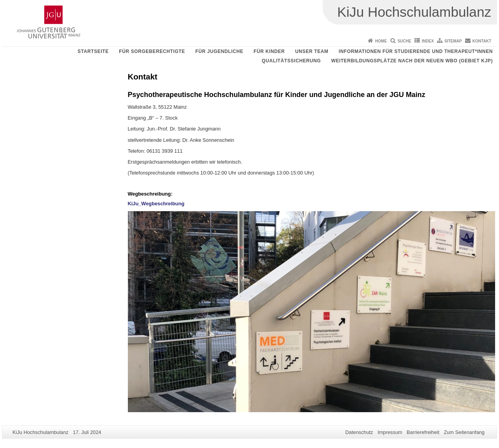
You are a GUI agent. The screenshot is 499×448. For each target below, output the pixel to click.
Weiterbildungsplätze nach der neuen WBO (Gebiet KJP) (412, 61)
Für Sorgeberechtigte (152, 51)
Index (428, 41)
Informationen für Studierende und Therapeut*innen (416, 51)
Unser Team (312, 51)
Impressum (390, 432)
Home (381, 41)
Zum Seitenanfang (464, 432)
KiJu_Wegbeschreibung (156, 204)
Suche (404, 41)
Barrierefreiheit (423, 432)
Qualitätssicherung (291, 61)
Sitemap (453, 41)
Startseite (93, 51)
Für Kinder (269, 51)
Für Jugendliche (219, 51)
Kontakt (482, 41)
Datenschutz (359, 432)
